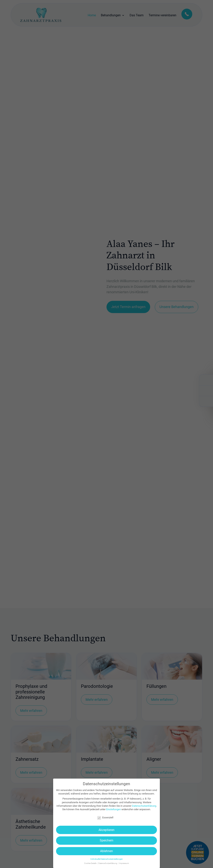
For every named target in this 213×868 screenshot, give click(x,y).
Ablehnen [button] (106, 851)
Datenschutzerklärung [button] (108, 863)
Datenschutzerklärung (144, 806)
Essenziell (105, 817)
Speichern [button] (106, 840)
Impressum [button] (124, 863)
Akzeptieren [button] (106, 830)
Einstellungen (113, 809)
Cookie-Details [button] (90, 863)
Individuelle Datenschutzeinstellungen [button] (107, 859)
